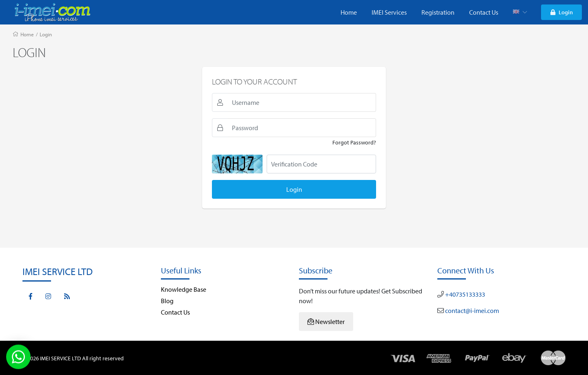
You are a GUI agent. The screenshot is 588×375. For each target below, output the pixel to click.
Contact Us (484, 12)
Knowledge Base (184, 289)
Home (349, 12)
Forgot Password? (354, 142)
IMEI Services (389, 12)
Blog (167, 301)
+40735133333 (464, 294)
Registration (438, 12)
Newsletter (326, 322)
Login (562, 12)
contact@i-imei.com (471, 311)
